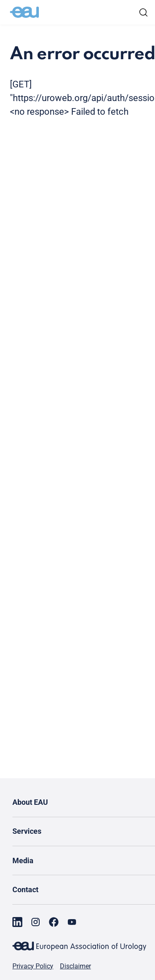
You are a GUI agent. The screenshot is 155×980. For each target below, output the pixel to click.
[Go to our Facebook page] (54, 922)
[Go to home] (24, 12)
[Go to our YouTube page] (72, 922)
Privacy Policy (33, 966)
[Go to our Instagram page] (36, 922)
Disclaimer (75, 966)
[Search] (143, 12)
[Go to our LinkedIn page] (17, 922)
